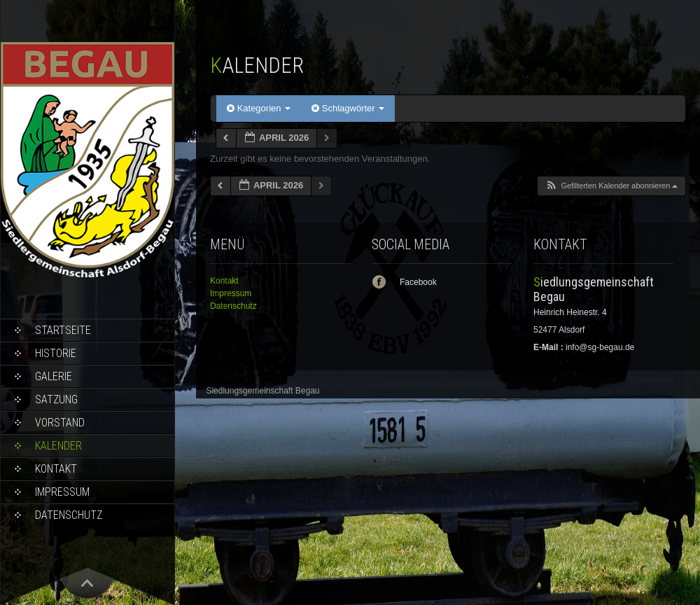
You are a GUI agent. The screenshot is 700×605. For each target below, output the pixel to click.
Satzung (56, 399)
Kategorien (259, 108)
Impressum (62, 492)
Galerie (54, 376)
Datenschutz (69, 515)
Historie (56, 353)
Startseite (63, 330)
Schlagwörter (348, 108)
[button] (611, 186)
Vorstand (60, 423)
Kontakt (56, 469)
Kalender (58, 446)
